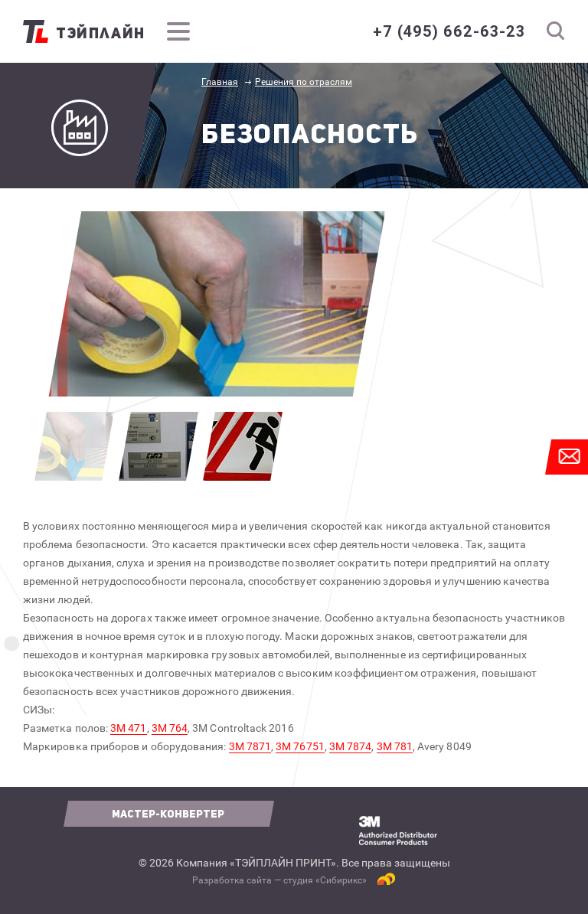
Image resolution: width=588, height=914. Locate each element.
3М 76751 (300, 746)
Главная (220, 82)
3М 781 (395, 746)
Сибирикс (341, 880)
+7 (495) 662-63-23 (449, 31)
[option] (217, 304)
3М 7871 (250, 746)
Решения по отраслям (304, 82)
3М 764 (170, 728)
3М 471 (128, 728)
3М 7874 (351, 746)
